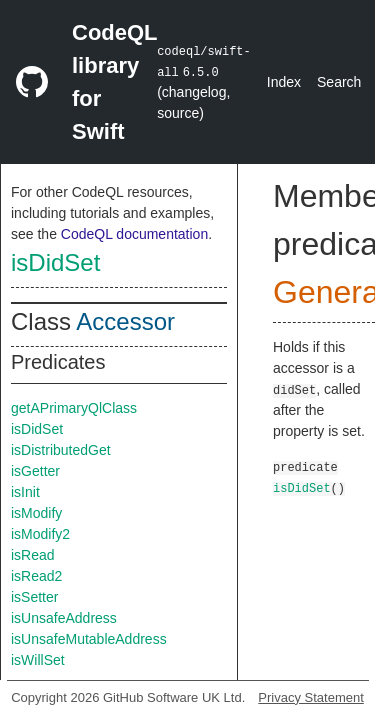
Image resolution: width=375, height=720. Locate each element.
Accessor (125, 321)
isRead (33, 555)
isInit (25, 492)
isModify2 (40, 534)
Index (284, 82)
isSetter (34, 597)
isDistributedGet (61, 450)
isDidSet (55, 262)
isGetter (35, 471)
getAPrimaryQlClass (74, 408)
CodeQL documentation (134, 234)
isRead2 (36, 576)
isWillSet (38, 660)
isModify (36, 513)
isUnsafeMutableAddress (89, 639)
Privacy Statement (311, 697)
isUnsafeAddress (64, 618)
